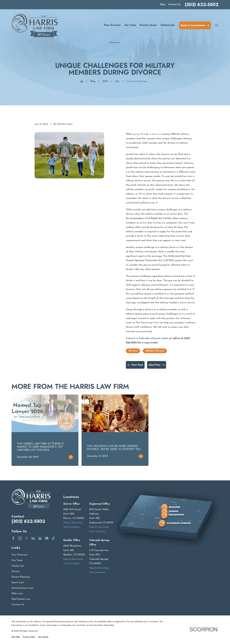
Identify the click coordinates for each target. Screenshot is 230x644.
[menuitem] (16, 637)
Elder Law (17, 594)
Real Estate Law (21, 599)
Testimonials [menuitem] (168, 25)
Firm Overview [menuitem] (112, 25)
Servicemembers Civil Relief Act (144, 219)
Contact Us (174, 5)
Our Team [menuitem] (130, 25)
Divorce (133, 351)
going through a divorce (146, 134)
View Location (71, 527)
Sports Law (18, 583)
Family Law (18, 566)
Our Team (17, 560)
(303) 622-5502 (202, 5)
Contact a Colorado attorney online (147, 338)
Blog (163, 5)
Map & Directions (73, 523)
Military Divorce (155, 351)
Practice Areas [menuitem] (148, 25)
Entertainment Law (22, 588)
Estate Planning (21, 577)
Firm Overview (20, 555)
